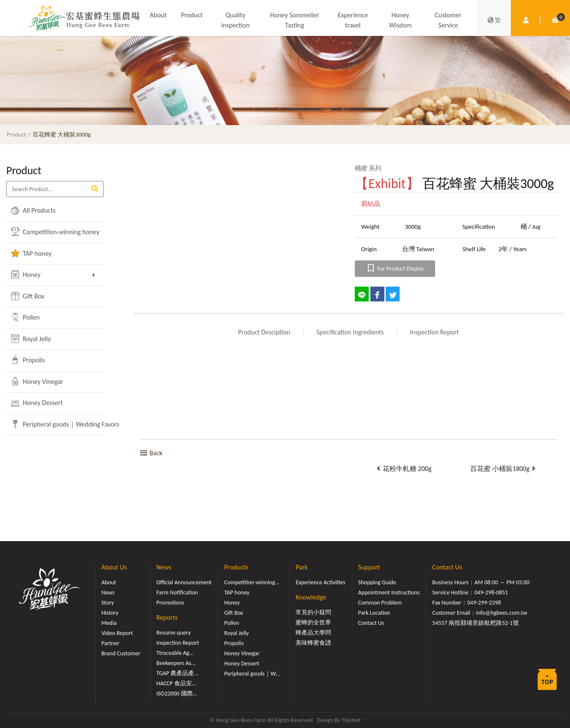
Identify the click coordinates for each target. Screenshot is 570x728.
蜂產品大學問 (313, 633)
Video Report (117, 633)
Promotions (170, 603)
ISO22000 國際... (177, 694)
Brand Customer (121, 653)
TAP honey (31, 253)
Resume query (174, 633)
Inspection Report (434, 332)
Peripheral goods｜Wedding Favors (49, 424)
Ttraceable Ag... (175, 653)
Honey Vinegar (37, 381)
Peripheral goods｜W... (252, 674)
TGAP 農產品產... (178, 673)
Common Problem (380, 603)
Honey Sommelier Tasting (295, 20)
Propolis (28, 360)
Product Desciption (264, 332)
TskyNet (351, 720)
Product (192, 15)
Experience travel (353, 20)
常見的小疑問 (313, 612)
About (158, 15)
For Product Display (395, 269)
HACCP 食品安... (177, 683)
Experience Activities (320, 582)
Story (108, 603)
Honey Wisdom (400, 20)
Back (151, 453)
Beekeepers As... (176, 663)
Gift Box (28, 296)
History (110, 613)
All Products (33, 211)
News (108, 593)
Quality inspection (235, 20)
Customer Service (448, 20)
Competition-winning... (252, 582)
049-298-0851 (491, 593)
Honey (26, 274)
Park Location (374, 613)
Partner (110, 643)
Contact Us (371, 623)
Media (109, 623)
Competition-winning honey (49, 232)
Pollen (25, 317)
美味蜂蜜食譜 (313, 643)
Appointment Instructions (389, 593)
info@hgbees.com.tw (502, 613)
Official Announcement (184, 582)
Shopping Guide (377, 582)
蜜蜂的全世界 (313, 623)
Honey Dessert (37, 403)
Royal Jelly (31, 339)
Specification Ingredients (350, 332)
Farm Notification (177, 593)
